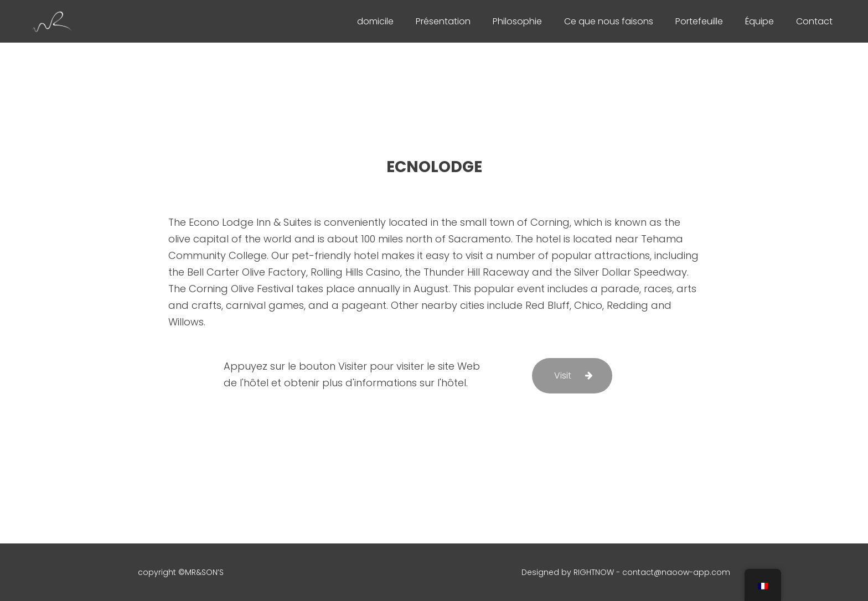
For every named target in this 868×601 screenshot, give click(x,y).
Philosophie (517, 21)
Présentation (443, 21)
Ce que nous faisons (609, 21)
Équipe (759, 21)
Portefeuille (699, 21)
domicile (375, 21)
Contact (814, 21)
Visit (563, 375)
